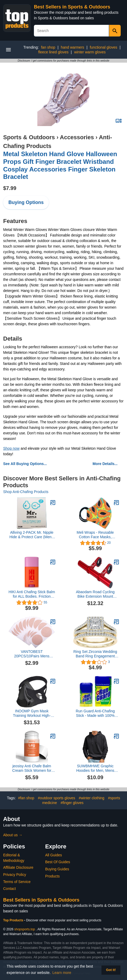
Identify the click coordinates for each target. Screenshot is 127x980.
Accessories (77, 137)
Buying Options (26, 202)
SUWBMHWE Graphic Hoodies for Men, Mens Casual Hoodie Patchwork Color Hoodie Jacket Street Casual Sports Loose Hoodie (95, 768)
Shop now (11, 448)
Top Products (14, 920)
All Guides (54, 855)
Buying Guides (57, 869)
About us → (13, 835)
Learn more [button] (62, 973)
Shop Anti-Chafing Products (26, 492)
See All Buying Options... (25, 464)
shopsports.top (25, 929)
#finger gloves (72, 803)
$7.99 (10, 188)
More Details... (105, 464)
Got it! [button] (111, 970)
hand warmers (72, 47)
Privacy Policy (15, 875)
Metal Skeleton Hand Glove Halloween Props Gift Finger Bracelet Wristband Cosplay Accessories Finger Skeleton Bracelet (60, 165)
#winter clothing (92, 798)
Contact (9, 889)
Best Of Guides (58, 862)
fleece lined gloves (53, 52)
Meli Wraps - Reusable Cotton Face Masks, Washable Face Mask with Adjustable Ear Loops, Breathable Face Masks (95, 535)
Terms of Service (17, 882)
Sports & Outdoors (29, 137)
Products (52, 876)
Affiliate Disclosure (18, 867)
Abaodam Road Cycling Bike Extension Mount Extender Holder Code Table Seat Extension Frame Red (95, 594)
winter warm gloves (90, 52)
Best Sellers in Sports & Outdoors (72, 7)
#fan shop (26, 798)
